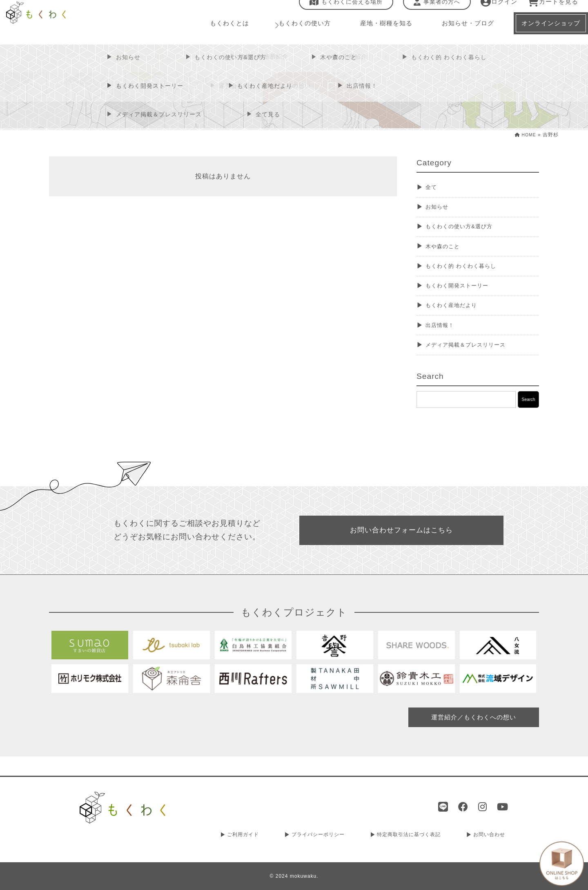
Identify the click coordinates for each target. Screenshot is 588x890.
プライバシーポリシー (316, 836)
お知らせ (440, 209)
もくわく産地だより (457, 314)
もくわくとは (229, 32)
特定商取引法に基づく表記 (409, 836)
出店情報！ (443, 335)
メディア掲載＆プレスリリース (474, 356)
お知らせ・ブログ (457, 32)
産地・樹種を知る (378, 32)
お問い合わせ (490, 836)
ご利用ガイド (241, 836)
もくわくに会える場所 (341, 11)
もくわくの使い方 (300, 32)
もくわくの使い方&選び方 (466, 230)
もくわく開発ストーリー (464, 293)
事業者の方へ (432, 11)
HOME (524, 135)
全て (433, 188)
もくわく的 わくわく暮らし (469, 272)
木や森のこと (447, 251)
